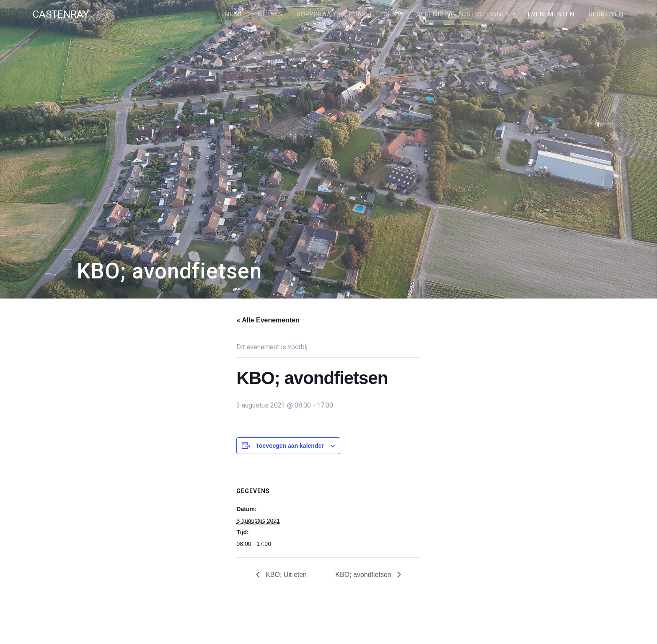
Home (234, 14)
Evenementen (551, 14)
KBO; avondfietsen (364, 575)
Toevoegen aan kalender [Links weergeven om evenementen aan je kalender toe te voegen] (290, 446)
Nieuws (270, 14)
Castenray (61, 14)
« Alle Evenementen (268, 320)
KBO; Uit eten (285, 575)
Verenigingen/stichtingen (463, 14)
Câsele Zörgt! (378, 14)
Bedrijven (606, 14)
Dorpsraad (316, 14)
